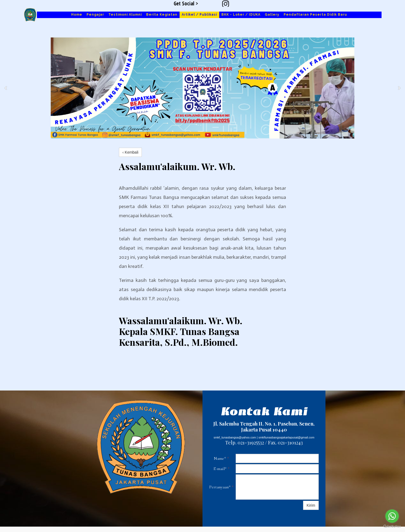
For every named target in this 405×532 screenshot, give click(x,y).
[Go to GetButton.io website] (392, 526)
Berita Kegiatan (162, 15)
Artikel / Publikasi (199, 15)
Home (77, 15)
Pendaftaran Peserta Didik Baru (315, 15)
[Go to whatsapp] (392, 516)
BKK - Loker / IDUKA (241, 15)
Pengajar (95, 15)
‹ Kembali (130, 152)
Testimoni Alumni (125, 15)
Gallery (272, 15)
